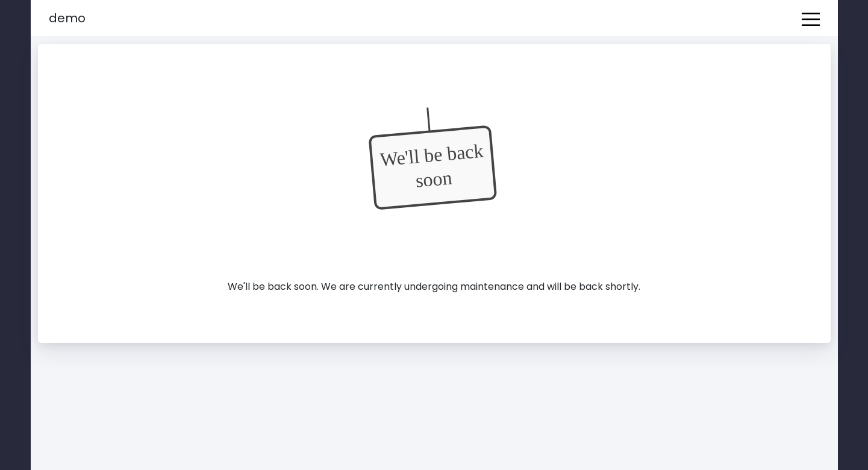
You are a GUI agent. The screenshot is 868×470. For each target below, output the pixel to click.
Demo (67, 18)
